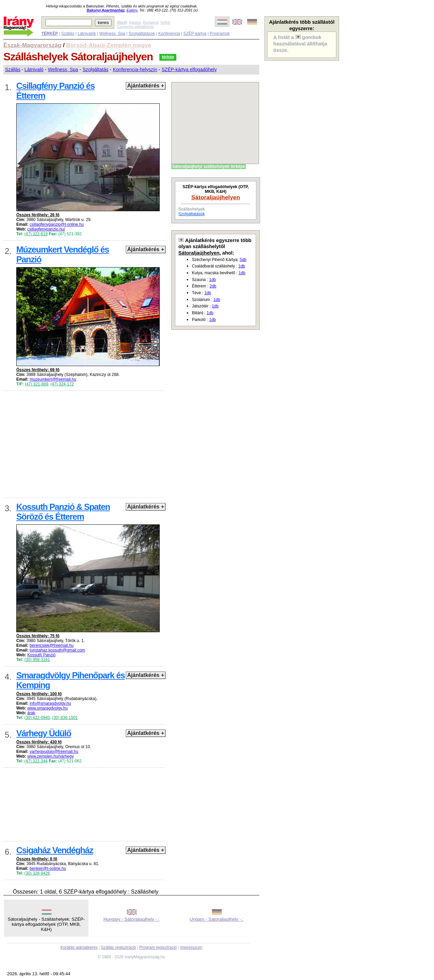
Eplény (132, 10)
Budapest (151, 22)
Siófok (165, 22)
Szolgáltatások (142, 34)
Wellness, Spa (112, 34)
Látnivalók (87, 34)
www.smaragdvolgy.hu (47, 708)
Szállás (68, 34)
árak (31, 713)
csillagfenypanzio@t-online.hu (57, 224)
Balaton (135, 22)
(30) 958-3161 (37, 660)
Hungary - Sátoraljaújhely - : (131, 919)
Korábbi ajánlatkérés (79, 947)
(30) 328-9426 (37, 873)
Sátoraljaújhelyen (216, 197)
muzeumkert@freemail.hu (53, 379)
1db (242, 266)
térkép (168, 57)
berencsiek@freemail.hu (52, 645)
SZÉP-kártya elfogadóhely (189, 69)
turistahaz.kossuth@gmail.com (57, 650)
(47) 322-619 (36, 234)
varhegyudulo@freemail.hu (54, 752)
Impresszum (191, 947)
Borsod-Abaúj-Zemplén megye (109, 45)
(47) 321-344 (36, 761)
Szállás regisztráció (119, 947)
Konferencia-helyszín (135, 69)
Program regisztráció (158, 947)
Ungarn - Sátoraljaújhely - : (216, 919)
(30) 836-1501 (65, 718)
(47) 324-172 (62, 384)
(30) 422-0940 (37, 718)
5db (243, 260)
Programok (220, 34)
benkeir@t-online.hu (48, 868)
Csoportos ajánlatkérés (135, 26)
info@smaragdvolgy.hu (50, 703)
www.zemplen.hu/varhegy (50, 756)
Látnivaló (34, 69)
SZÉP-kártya (195, 34)
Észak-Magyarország (32, 45)
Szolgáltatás (95, 69)
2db (213, 286)
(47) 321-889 (36, 384)
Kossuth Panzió (41, 655)
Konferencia (169, 34)
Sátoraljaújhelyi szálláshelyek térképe (209, 166)
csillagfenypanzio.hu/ (46, 229)
